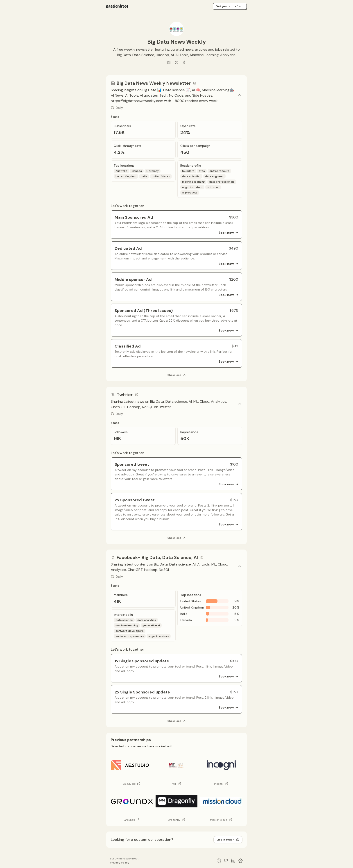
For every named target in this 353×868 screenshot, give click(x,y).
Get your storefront (230, 6)
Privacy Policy (120, 863)
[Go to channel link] (195, 83)
